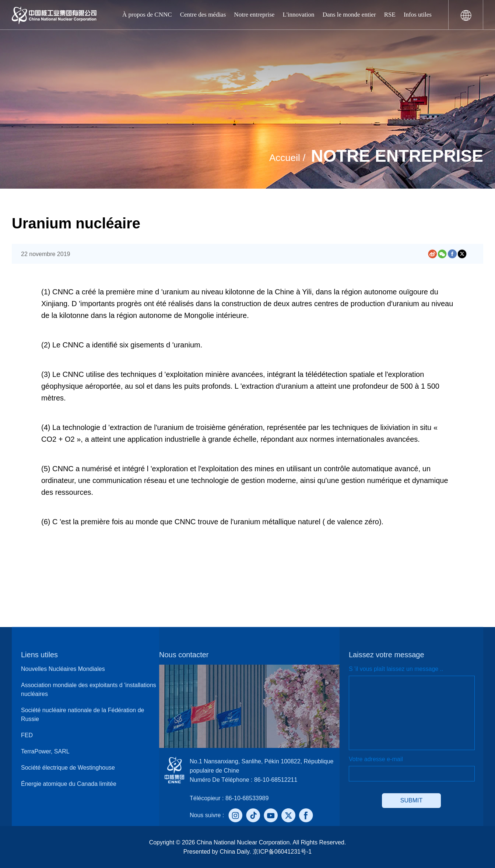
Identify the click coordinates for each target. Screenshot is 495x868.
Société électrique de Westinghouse (68, 768)
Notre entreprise (254, 15)
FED (27, 735)
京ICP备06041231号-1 (282, 852)
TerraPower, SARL (45, 751)
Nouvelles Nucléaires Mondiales (63, 669)
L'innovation (298, 15)
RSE (390, 15)
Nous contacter (184, 655)
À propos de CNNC (147, 15)
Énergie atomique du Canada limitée (69, 784)
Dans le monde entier (349, 15)
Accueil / (287, 158)
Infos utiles (418, 15)
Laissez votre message (387, 655)
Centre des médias (203, 15)
